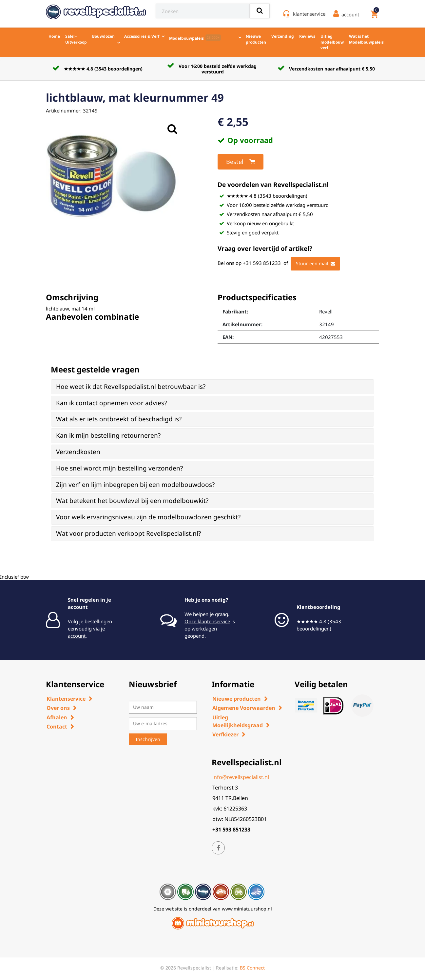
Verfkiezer (225, 734)
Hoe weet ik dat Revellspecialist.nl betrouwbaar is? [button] (131, 387)
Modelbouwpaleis (195, 38)
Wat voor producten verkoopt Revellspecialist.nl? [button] (128, 533)
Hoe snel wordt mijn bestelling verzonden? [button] (119, 468)
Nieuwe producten (256, 39)
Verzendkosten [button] (78, 452)
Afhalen (57, 717)
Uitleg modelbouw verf (332, 42)
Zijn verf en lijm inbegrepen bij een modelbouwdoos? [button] (135, 485)
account (77, 636)
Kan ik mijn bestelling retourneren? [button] (108, 435)
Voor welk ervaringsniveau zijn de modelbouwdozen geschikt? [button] (148, 517)
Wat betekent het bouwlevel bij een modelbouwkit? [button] (132, 501)
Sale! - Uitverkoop (76, 39)
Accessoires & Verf (142, 36)
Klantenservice (66, 699)
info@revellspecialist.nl (241, 777)
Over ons (58, 708)
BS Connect (252, 968)
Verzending (283, 36)
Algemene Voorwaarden (244, 708)
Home (54, 36)
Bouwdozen (103, 36)
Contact (57, 727)
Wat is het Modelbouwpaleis (366, 39)
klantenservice (309, 14)
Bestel (241, 162)
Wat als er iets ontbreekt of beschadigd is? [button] (119, 419)
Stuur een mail (316, 264)
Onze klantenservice (207, 621)
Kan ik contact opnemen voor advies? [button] (111, 403)
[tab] (213, 387)
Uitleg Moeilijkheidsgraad (238, 721)
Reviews (307, 36)
